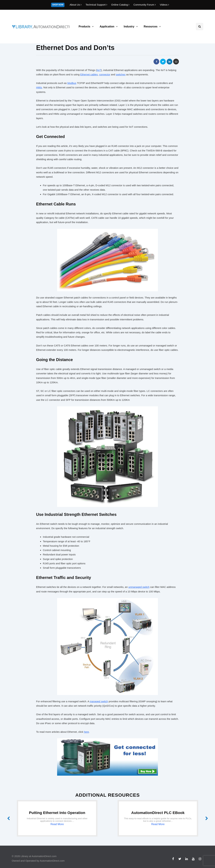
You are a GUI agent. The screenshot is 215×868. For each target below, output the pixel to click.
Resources (151, 26)
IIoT (99, 70)
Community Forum (145, 5)
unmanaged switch (139, 587)
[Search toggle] (200, 27)
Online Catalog (121, 5)
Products (84, 26)
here (86, 732)
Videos (164, 5)
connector (105, 74)
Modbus (72, 83)
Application (107, 26)
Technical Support (97, 5)
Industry (129, 26)
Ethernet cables (89, 74)
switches (121, 74)
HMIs (39, 87)
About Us (76, 5)
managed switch (99, 701)
